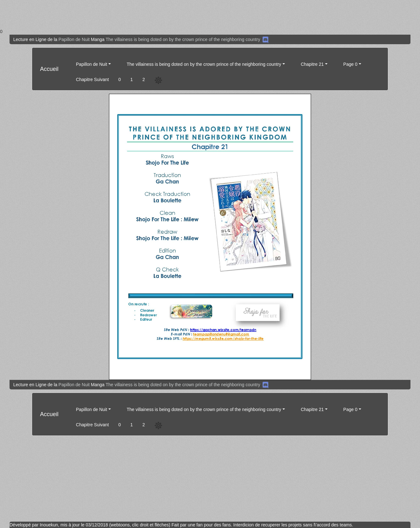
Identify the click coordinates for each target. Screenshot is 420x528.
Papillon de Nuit (74, 39)
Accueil (49, 69)
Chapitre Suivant (92, 79)
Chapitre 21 (312, 64)
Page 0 (350, 64)
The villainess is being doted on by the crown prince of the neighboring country (183, 39)
